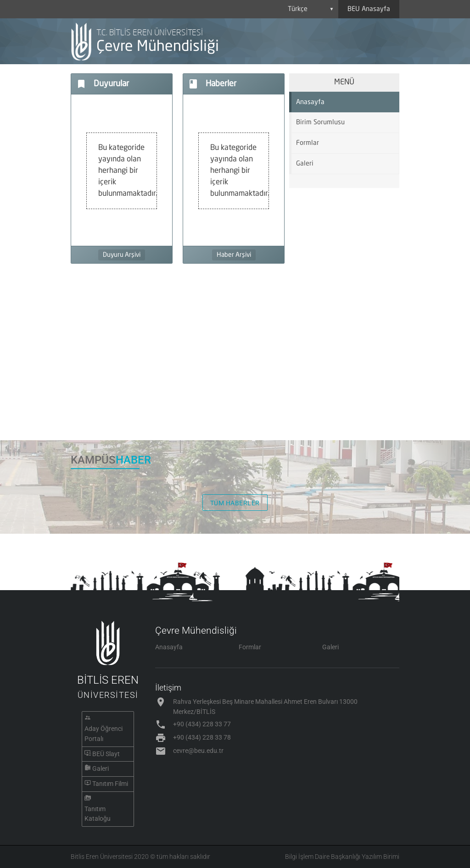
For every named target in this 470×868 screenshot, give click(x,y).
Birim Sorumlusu (320, 122)
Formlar (308, 143)
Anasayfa (310, 102)
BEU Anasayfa (369, 9)
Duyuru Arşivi (122, 255)
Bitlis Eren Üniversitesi (102, 857)
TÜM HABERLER (235, 503)
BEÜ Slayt (106, 754)
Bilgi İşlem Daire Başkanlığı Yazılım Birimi (342, 857)
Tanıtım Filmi (110, 784)
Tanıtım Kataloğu (98, 814)
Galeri (305, 164)
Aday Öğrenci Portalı (104, 734)
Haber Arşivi (234, 255)
